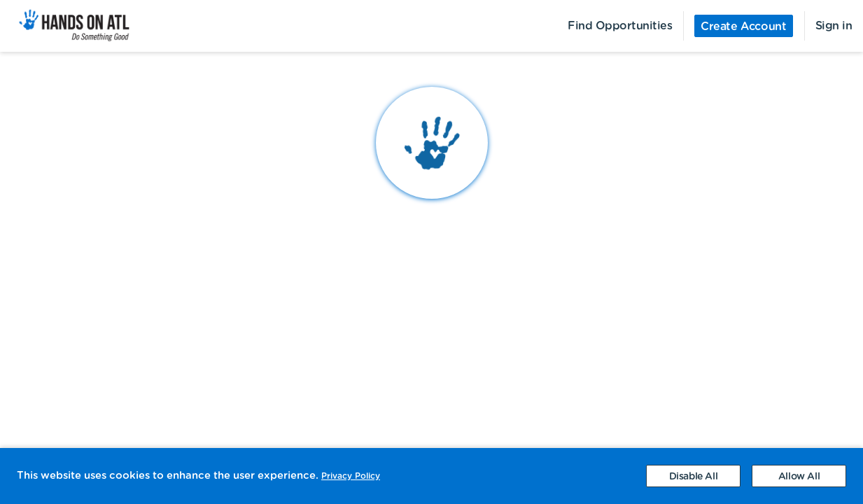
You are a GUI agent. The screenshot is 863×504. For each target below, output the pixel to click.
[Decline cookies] (693, 476)
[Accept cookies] (799, 476)
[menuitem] (66, 26)
